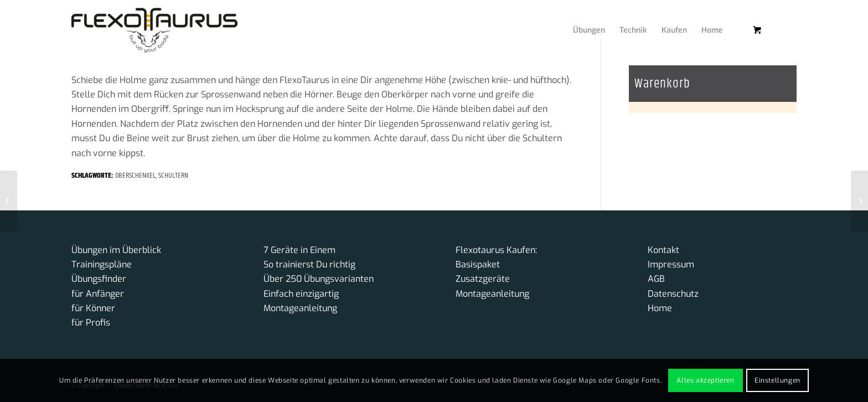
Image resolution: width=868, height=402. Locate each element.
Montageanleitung (300, 308)
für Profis (91, 323)
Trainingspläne (102, 264)
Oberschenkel (135, 176)
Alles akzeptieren (705, 380)
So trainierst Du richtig (309, 264)
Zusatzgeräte (483, 279)
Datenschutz (673, 294)
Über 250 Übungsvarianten (319, 279)
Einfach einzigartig (301, 294)
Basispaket (478, 264)
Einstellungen (777, 380)
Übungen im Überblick (116, 250)
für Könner (93, 308)
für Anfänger (98, 294)
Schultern (173, 176)
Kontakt (663, 250)
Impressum (671, 264)
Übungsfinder (99, 279)
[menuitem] (581, 19)
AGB (656, 279)
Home (660, 308)
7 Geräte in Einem (299, 250)
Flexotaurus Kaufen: (496, 250)
